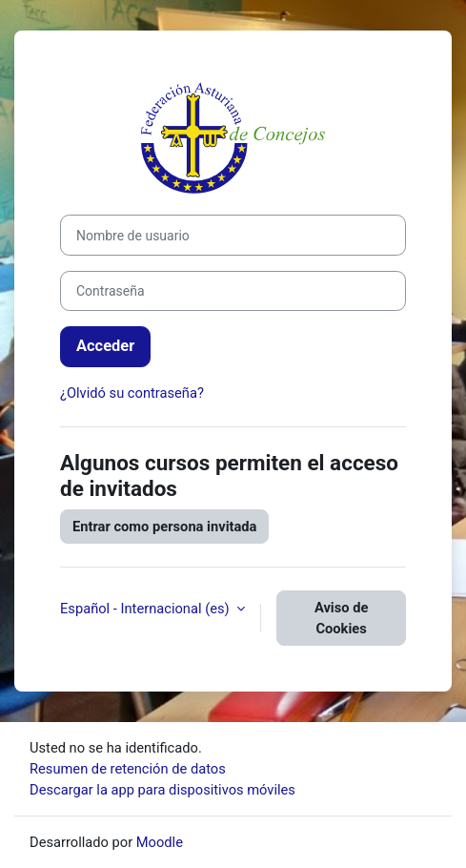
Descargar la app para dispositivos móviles (162, 790)
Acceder (105, 346)
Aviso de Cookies (341, 618)
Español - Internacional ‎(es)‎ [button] (146, 609)
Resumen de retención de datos (128, 769)
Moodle (160, 842)
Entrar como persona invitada (164, 527)
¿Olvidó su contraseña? (132, 393)
